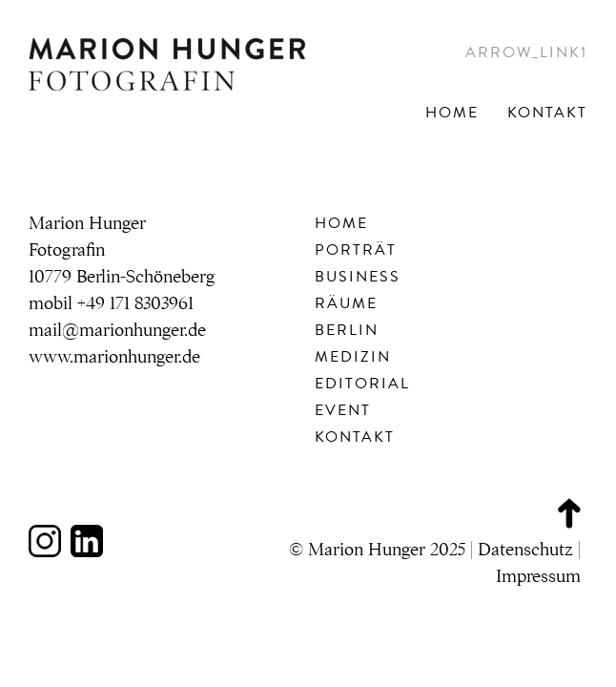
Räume (346, 303)
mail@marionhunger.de (117, 330)
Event (343, 410)
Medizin (353, 357)
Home (452, 113)
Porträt (356, 250)
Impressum (538, 576)
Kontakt (547, 113)
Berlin (347, 330)
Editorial (362, 384)
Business (358, 277)
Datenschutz (525, 550)
